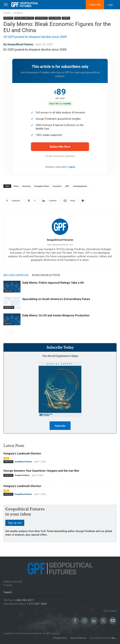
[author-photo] (60, 235)
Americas (9, 307)
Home (7, 13)
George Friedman (22, 475)
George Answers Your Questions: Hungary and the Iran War (41, 471)
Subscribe (94, 5)
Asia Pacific (41, 18)
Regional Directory (24, 18)
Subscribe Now (60, 147)
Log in (72, 167)
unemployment (80, 186)
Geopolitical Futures (20, 44)
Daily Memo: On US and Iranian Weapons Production (56, 315)
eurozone (57, 186)
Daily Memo (55, 18)
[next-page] (11, 332)
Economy (26, 186)
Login (110, 5)
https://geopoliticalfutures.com (60, 245)
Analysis (18, 13)
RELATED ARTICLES (17, 275)
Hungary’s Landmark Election (22, 453)
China (16, 186)
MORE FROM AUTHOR (49, 275)
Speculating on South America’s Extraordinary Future (56, 299)
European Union (42, 186)
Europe (66, 18)
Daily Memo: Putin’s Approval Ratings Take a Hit (53, 283)
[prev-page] (6, 332)
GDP (67, 186)
